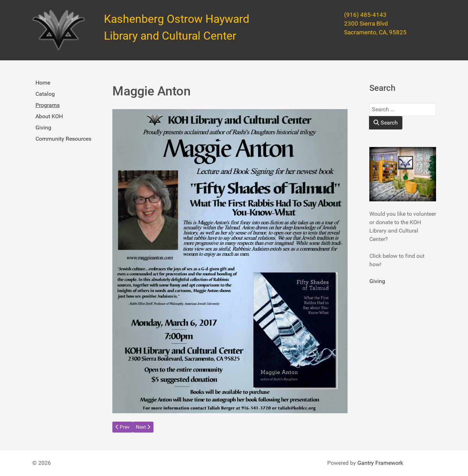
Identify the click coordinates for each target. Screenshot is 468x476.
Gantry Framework (380, 463)
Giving (43, 128)
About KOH (49, 116)
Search (386, 123)
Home (43, 83)
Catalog (45, 94)
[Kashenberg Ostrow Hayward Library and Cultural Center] (59, 30)
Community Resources (63, 139)
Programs (48, 105)
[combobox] (403, 109)
